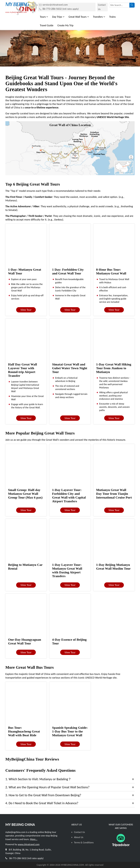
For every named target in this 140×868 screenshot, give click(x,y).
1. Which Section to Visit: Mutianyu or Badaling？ (38, 779)
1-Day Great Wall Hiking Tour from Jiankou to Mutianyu (114, 368)
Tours (44, 17)
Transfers (99, 17)
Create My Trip (65, 25)
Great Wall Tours (79, 17)
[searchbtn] (132, 5)
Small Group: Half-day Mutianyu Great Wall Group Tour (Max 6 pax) (25, 494)
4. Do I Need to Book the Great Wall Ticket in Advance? (42, 803)
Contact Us (102, 7)
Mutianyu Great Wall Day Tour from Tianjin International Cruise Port (114, 494)
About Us (79, 837)
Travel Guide (47, 25)
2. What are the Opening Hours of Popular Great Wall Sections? (47, 787)
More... (34, 839)
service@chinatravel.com (55, 5)
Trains (112, 17)
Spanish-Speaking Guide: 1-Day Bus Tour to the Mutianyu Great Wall (70, 731)
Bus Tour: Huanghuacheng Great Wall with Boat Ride (24, 731)
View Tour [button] (26, 310)
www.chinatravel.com (29, 844)
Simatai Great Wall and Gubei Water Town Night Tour (70, 368)
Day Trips (58, 17)
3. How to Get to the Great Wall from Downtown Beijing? (43, 795)
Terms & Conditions (84, 843)
